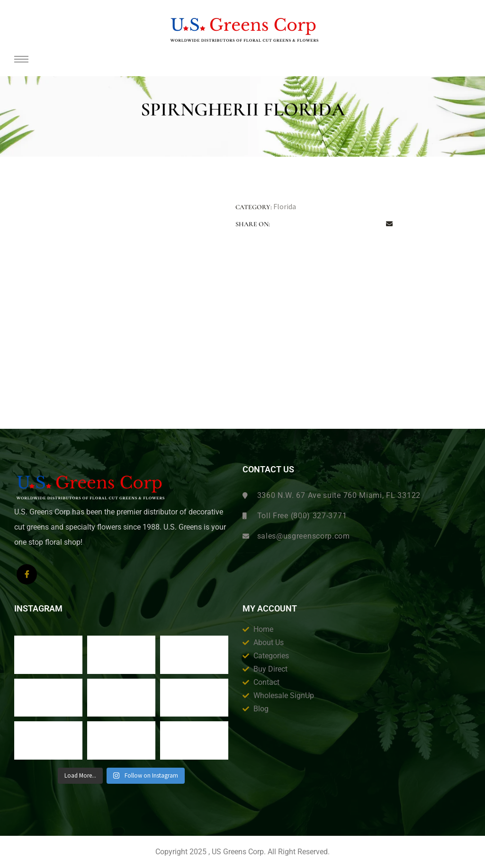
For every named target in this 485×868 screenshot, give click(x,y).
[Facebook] (27, 574)
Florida (285, 206)
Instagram (38, 609)
